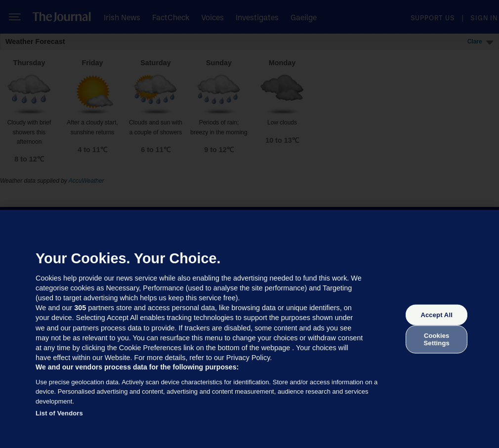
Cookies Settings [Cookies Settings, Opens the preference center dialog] (437, 339)
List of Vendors (59, 413)
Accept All (436, 315)
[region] (249, 329)
